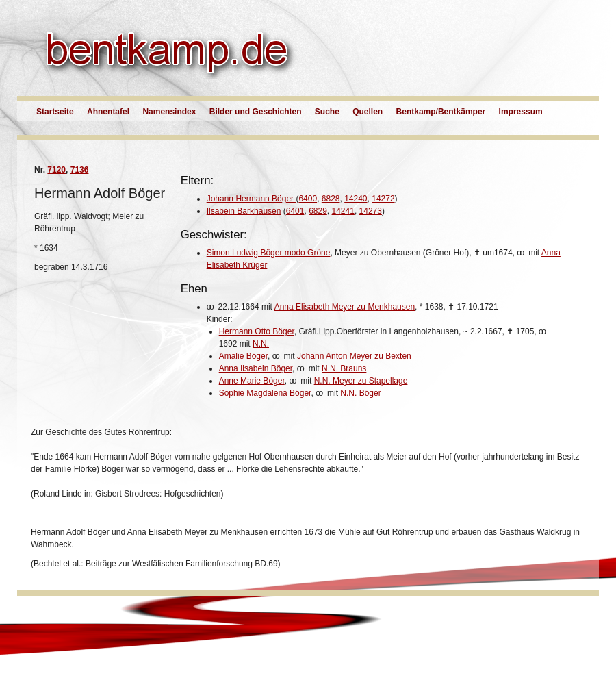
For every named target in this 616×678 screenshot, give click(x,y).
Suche (327, 112)
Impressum (521, 112)
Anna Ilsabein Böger (256, 368)
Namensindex (169, 112)
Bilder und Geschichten (256, 112)
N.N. (261, 344)
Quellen (368, 112)
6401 (295, 211)
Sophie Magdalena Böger (265, 393)
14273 (371, 211)
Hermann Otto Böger (257, 331)
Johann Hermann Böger (252, 199)
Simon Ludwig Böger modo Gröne (269, 253)
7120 (56, 170)
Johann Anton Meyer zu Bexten (354, 356)
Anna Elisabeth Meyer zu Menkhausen (345, 307)
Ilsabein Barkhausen (244, 211)
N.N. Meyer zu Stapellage (361, 381)
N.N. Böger (360, 393)
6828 (331, 199)
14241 (343, 211)
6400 (308, 199)
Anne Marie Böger (252, 381)
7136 (80, 170)
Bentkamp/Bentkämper (441, 112)
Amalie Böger (243, 356)
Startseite (55, 112)
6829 (318, 211)
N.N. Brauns (344, 368)
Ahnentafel (108, 112)
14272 (383, 199)
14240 (356, 199)
